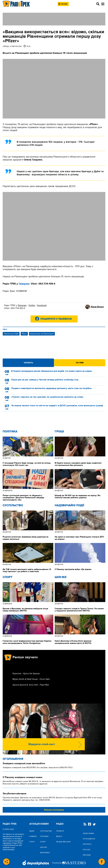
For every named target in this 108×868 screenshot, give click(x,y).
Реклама (87, 855)
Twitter (32, 305)
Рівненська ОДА (11, 334)
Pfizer (24, 334)
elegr (23, 284)
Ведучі (59, 836)
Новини (33, 836)
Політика (10, 432)
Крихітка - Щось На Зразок (26, 673)
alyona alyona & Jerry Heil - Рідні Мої (31, 685)
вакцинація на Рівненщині (42, 334)
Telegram (22, 305)
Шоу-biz (61, 577)
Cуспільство (13, 505)
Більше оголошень (54, 810)
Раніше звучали (63, 842)
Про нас (87, 850)
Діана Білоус (97, 307)
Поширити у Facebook (56, 319)
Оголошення (13, 759)
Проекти (60, 831)
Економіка (45, 853)
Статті (32, 842)
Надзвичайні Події (69, 505)
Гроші (59, 432)
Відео (32, 831)
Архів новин (88, 833)
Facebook (42, 305)
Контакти (87, 844)
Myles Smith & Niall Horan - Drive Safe (31, 679)
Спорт (8, 577)
